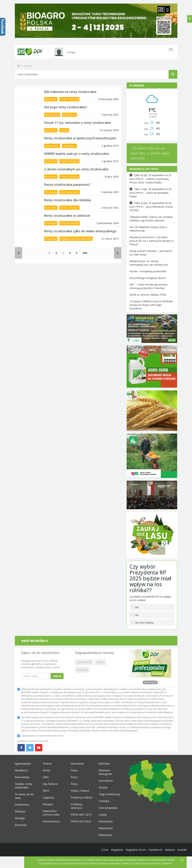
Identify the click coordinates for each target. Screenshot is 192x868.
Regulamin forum (136, 850)
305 (85, 253)
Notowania (77, 764)
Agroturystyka (23, 764)
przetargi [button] (82, 670)
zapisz (57, 676)
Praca (74, 777)
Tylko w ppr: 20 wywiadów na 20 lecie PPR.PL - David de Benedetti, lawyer (150, 193)
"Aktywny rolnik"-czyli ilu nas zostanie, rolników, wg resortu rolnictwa (151, 219)
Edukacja (20, 811)
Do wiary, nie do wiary (24, 796)
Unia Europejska (70, 192)
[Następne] (118, 253)
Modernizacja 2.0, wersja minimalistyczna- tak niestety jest (149, 263)
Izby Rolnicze (50, 784)
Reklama (170, 850)
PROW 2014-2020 (81, 821)
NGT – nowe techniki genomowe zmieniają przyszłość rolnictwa (149, 286)
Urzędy (64, 130)
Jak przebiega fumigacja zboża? (148, 278)
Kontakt (182, 850)
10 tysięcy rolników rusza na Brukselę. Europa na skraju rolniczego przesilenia (151, 305)
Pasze (74, 770)
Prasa (74, 784)
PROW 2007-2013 (81, 815)
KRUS (46, 791)
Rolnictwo (104, 764)
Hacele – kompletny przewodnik (148, 271)
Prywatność (155, 850)
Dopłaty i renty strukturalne (76, 239)
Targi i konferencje (109, 794)
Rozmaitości (106, 781)
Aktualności (69, 115)
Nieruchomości (51, 821)
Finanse (47, 764)
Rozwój (103, 787)
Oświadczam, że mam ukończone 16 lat (40, 736)
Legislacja (48, 797)
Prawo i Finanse (69, 99)
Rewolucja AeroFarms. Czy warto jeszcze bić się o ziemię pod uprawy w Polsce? (151, 241)
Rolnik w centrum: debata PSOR (148, 295)
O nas (105, 850)
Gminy (46, 770)
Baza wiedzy (22, 777)
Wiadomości (52, 115)
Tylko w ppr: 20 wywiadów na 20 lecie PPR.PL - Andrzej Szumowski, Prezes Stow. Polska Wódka (150, 179)
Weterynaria (106, 821)
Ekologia (20, 818)
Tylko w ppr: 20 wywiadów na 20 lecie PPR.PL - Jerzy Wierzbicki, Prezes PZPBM (151, 207)
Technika (104, 801)
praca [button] (100, 662)
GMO (46, 777)
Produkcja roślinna (81, 797)
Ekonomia (51, 99)
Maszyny (48, 804)
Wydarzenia (105, 835)
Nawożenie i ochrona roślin (51, 813)
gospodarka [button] (84, 662)
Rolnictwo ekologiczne (105, 772)
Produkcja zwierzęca (77, 806)
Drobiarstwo (22, 805)
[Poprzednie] (18, 253)
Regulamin (117, 850)
